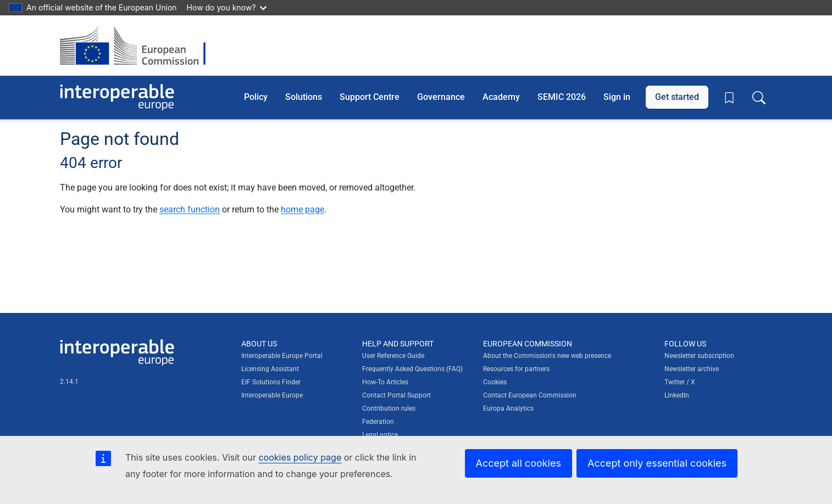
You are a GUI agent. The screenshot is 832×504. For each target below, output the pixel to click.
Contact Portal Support (396, 395)
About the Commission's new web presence (547, 356)
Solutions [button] (304, 97)
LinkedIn (677, 395)
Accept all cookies (518, 463)
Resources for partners (516, 369)
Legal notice (380, 435)
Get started (677, 97)
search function (190, 209)
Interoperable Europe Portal (282, 356)
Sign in (617, 97)
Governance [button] (441, 97)
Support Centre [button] (370, 97)
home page (303, 209)
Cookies (495, 382)
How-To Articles (385, 382)
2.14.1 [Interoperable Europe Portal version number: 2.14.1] (69, 382)
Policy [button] (256, 97)
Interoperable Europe (272, 395)
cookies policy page (300, 457)
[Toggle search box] (759, 97)
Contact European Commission (530, 395)
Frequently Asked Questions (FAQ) (412, 369)
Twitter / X (680, 382)
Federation (378, 422)
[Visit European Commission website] (138, 46)
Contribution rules (389, 408)
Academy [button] (501, 97)
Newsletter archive (692, 369)
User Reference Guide (393, 356)
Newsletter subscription (699, 356)
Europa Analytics (508, 408)
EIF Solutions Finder (271, 382)
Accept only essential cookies (657, 463)
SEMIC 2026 (562, 97)
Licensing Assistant (270, 369)
